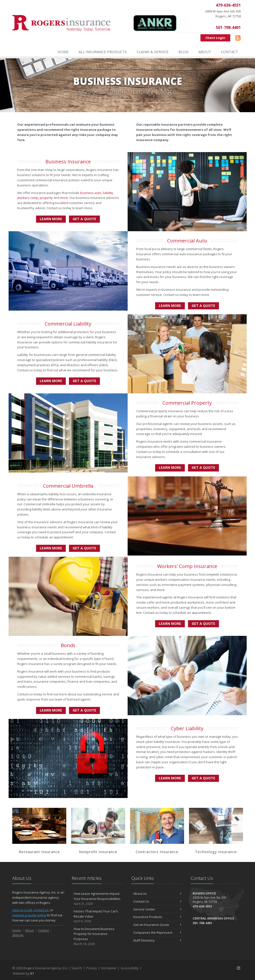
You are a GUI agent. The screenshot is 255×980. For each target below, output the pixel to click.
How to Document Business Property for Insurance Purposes (98, 937)
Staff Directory (157, 940)
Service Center (157, 909)
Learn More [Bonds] (51, 710)
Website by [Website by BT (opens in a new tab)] (23, 973)
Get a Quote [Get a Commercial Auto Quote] (203, 306)
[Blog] (238, 38)
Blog (183, 52)
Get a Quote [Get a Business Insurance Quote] (84, 219)
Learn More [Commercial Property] (170, 467)
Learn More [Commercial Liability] (51, 381)
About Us (157, 894)
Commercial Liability (68, 324)
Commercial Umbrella (68, 486)
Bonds (68, 645)
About (205, 52)
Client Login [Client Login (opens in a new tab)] (215, 38)
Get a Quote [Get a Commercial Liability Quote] (84, 381)
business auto (91, 193)
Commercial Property (187, 403)
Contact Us (157, 901)
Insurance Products (157, 917)
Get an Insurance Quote (157, 925)
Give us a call (22, 910)
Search (77, 968)
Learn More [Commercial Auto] (170, 306)
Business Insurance (68, 162)
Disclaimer (109, 968)
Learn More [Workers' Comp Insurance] (170, 623)
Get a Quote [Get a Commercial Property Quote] (203, 467)
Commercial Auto (187, 241)
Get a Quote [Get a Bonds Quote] (84, 710)
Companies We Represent (157, 932)
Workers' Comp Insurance (187, 566)
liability (108, 193)
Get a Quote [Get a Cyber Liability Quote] (203, 778)
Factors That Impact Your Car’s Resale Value (98, 916)
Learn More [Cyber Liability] (170, 778)
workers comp (28, 198)
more (64, 198)
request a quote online (29, 915)
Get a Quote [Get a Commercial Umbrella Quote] (84, 548)
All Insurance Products (103, 52)
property (46, 198)
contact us (41, 910)
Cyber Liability (187, 728)
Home (63, 52)
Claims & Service (153, 52)
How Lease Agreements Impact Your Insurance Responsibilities (98, 899)
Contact (229, 52)
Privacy (92, 968)
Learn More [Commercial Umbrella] (51, 548)
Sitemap (18, 935)
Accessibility (130, 968)
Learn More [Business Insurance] (51, 219)
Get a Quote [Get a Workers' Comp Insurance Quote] (203, 623)
